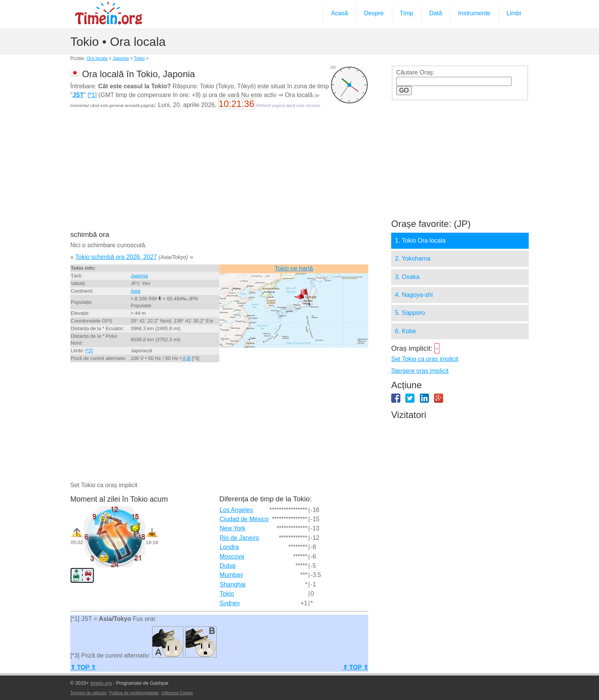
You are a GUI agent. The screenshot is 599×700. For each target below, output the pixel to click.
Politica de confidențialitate (134, 693)
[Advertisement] (219, 175)
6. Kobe (406, 331)
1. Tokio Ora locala (420, 241)
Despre (374, 13)
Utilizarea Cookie (177, 693)
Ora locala (97, 58)
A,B (186, 358)
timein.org (101, 683)
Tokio (139, 58)
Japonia (121, 58)
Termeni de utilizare (88, 693)
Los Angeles (236, 510)
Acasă (339, 13)
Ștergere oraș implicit (420, 371)
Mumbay (231, 575)
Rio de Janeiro (239, 538)
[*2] (89, 351)
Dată (435, 13)
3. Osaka (407, 277)
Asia (135, 291)
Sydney (230, 603)
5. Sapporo (410, 313)
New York (233, 528)
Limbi (514, 13)
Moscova (232, 557)
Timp (407, 13)
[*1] (92, 95)
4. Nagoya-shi (414, 295)
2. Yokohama (413, 258)
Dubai (228, 566)
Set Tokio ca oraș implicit (425, 359)
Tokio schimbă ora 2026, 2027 (116, 257)
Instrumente (474, 13)
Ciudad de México (244, 519)
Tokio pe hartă (294, 268)
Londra (229, 547)
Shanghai (233, 584)
